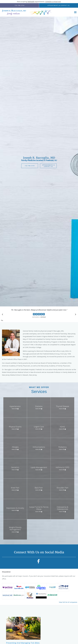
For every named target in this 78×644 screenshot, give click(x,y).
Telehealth (31, 2)
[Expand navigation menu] (75, 12)
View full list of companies (68, 602)
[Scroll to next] (75, 315)
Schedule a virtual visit (53, 2)
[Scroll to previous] (3, 315)
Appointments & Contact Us (48, 166)
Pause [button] (2, 320)
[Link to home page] (36, 12)
